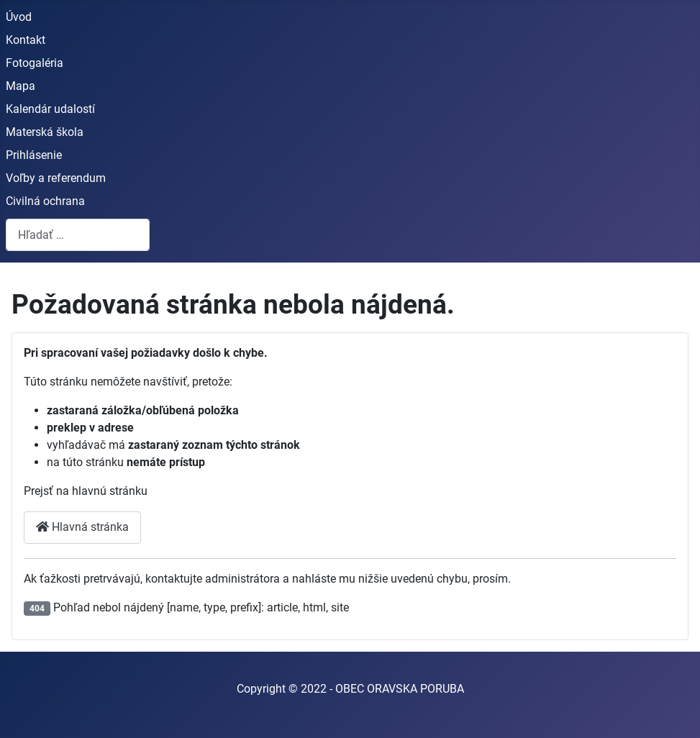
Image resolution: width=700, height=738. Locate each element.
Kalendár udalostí (50, 109)
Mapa (21, 86)
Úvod (19, 17)
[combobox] (78, 235)
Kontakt (26, 40)
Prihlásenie (34, 155)
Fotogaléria (35, 63)
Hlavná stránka (82, 527)
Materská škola (45, 132)
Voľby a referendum (56, 178)
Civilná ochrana (45, 201)
